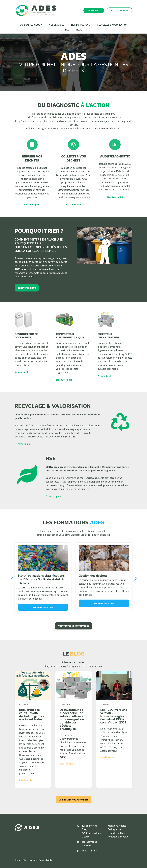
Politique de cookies (119, 837)
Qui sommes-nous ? (31, 25)
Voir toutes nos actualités (73, 800)
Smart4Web (45, 860)
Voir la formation (43, 607)
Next (135, 579)
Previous (12, 579)
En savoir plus (32, 205)
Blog (79, 30)
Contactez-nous (27, 288)
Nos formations (81, 25)
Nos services (56, 25)
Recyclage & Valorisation (112, 25)
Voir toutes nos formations (74, 626)
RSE (67, 30)
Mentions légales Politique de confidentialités (117, 829)
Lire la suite (26, 780)
